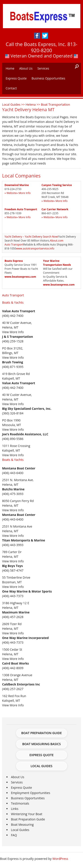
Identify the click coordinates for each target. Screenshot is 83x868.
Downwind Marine (17, 185)
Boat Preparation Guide (41, 733)
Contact (11, 88)
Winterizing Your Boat (27, 814)
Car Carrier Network (55, 209)
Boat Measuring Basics (41, 744)
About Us (26, 68)
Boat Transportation (55, 104)
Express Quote (16, 78)
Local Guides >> (14, 104)
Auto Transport (14, 245)
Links (14, 809)
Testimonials (20, 803)
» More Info (23, 193)
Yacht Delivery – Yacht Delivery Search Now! (31, 237)
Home (10, 68)
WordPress (60, 859)
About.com (57, 241)
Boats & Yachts (13, 302)
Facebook (37, 36)
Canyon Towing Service (57, 185)
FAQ (14, 835)
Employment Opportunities (30, 793)
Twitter (45, 36)
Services (43, 68)
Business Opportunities (48, 78)
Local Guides (41, 766)
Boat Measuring (22, 825)
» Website (10, 193)
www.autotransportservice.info (35, 248)
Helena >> (33, 104)
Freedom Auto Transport (21, 209)
